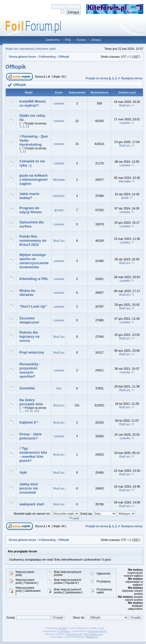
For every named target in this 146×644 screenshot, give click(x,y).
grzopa (59, 210)
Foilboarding (47, 57)
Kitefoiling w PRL (34, 279)
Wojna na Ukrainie (27, 293)
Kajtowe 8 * (29, 422)
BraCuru (125, 105)
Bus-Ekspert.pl (74, 634)
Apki (23, 472)
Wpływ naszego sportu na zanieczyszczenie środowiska (34, 261)
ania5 (125, 198)
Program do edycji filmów (31, 210)
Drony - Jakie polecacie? (31, 436)
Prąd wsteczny (32, 352)
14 (26, 411)
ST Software (63, 631)
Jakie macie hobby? (29, 196)
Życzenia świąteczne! (29, 320)
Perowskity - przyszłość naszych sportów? (30, 370)
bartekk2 (59, 196)
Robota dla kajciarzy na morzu (29, 336)
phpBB (62, 628)
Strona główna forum (22, 57)
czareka (59, 103)
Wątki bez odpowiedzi (20, 49)
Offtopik (64, 57)
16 (36, 411)
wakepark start (32, 504)
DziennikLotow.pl (97, 631)
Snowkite (27, 388)
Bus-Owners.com (93, 634)
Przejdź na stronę (97, 78)
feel (59, 388)
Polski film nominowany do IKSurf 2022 (33, 241)
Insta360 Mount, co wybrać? (33, 103)
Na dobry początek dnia (31, 402)
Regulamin (92, 637)
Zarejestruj (52, 40)
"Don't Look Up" (33, 306)
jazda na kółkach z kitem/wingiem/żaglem (33, 180)
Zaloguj (96, 40)
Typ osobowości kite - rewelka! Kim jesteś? (33, 454)
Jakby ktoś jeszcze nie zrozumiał (29, 488)
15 (31, 411)
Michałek (59, 180)
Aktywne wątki (46, 49)
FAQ (68, 40)
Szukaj (81, 40)
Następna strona (132, 78)
